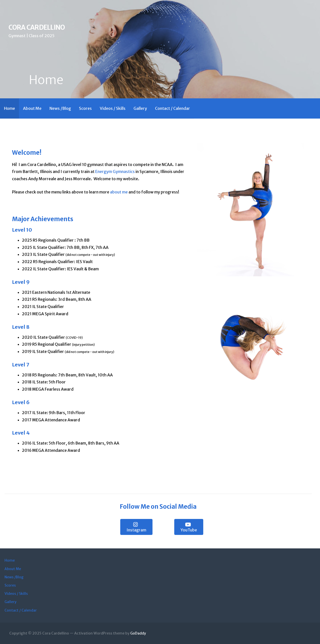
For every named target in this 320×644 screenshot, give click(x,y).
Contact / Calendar (172, 108)
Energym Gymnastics (115, 171)
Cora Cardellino (37, 27)
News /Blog (60, 108)
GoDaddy (138, 633)
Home (9, 108)
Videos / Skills (113, 108)
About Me (32, 108)
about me (119, 192)
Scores (85, 108)
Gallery (140, 108)
